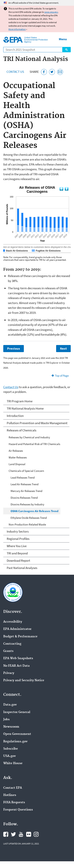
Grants (8, 651)
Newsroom (11, 727)
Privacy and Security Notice (24, 680)
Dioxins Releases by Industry (27, 504)
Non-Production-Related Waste (27, 524)
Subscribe (11, 749)
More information (17, 29)
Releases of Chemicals (22, 430)
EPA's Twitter (13, 834)
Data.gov (10, 705)
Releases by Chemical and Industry (29, 437)
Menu (63, 39)
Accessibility (13, 622)
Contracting (12, 644)
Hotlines (10, 795)
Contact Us (15, 72)
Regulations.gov (15, 742)
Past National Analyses (22, 568)
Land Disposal (17, 464)
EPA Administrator (17, 629)
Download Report (18, 561)
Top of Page (62, 376)
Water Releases (18, 457)
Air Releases (16, 451)
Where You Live (17, 546)
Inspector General (17, 712)
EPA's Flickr (29, 834)
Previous (14, 348)
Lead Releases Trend (23, 477)
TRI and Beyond (17, 553)
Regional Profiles (18, 539)
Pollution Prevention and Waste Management (37, 423)
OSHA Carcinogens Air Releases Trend (35, 511)
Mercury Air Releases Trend (26, 491)
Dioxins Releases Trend (24, 498)
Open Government (17, 734)
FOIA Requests (14, 802)
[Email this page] (60, 72)
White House (13, 763)
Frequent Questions (18, 810)
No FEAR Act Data (16, 666)
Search (67, 50)
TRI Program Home (20, 401)
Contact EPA (13, 788)
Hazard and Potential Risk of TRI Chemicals (34, 444)
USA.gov (10, 756)
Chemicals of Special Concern (26, 471)
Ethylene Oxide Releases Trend (29, 518)
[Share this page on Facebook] (44, 72)
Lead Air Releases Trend (25, 484)
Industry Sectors (18, 531)
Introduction (15, 416)
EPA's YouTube (21, 834)
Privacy (9, 673)
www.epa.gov (51, 12)
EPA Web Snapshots (18, 658)
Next (63, 348)
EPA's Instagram (36, 834)
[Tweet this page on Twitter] (52, 72)
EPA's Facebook (6, 834)
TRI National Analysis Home (25, 408)
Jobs (6, 720)
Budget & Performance (20, 637)
